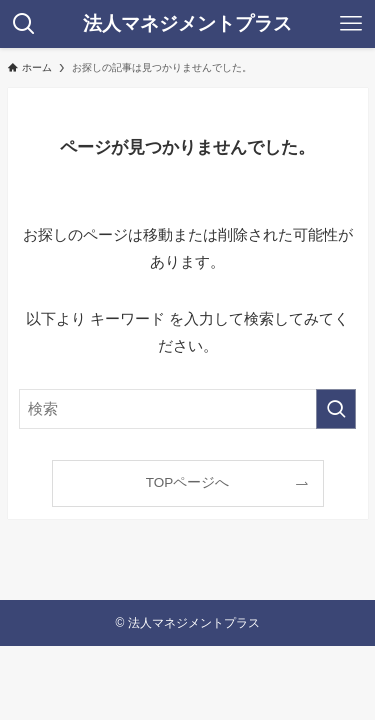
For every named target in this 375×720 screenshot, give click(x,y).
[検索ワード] (188, 409)
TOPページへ (188, 482)
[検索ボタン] (24, 24)
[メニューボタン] (351, 24)
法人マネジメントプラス (187, 24)
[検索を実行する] (336, 409)
